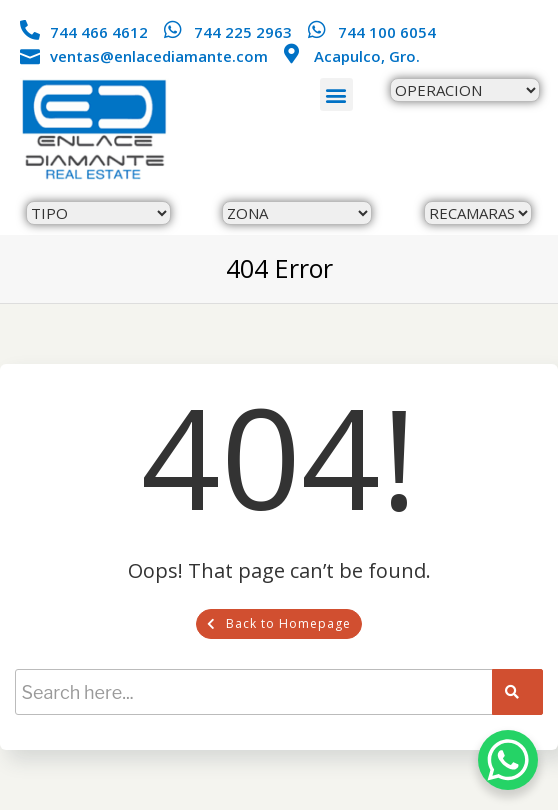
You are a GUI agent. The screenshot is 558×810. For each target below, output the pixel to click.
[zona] (297, 213)
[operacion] (465, 90)
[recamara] (478, 213)
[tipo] (98, 213)
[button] (336, 94)
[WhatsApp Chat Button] (508, 760)
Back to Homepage (279, 623)
